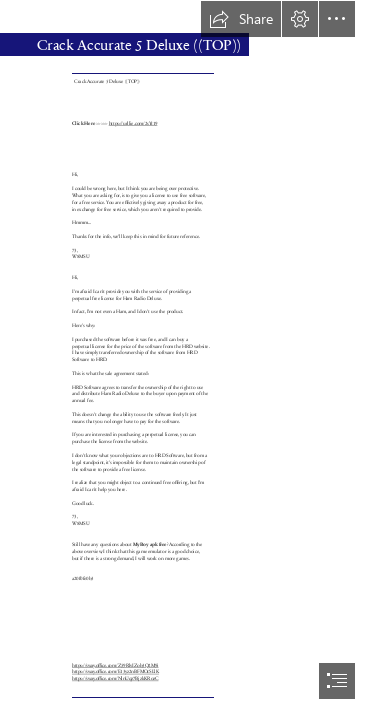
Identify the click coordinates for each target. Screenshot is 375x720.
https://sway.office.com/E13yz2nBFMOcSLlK (115, 671)
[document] (187, 360)
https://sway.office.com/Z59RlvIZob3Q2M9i (115, 665)
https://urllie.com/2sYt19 (133, 123)
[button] (241, 19)
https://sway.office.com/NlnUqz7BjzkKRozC (115, 678)
